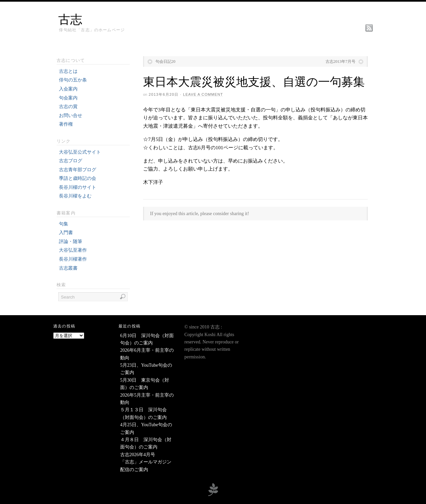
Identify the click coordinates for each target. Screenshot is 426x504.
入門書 (66, 233)
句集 (64, 224)
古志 (70, 20)
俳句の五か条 (73, 80)
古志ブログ (71, 161)
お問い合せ (71, 116)
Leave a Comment (203, 94)
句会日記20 (165, 62)
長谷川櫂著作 (73, 259)
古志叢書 (68, 268)
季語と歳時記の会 (78, 178)
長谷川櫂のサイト (78, 187)
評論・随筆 (71, 242)
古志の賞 (68, 107)
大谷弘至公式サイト (80, 152)
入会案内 (68, 89)
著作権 (66, 124)
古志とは (68, 71)
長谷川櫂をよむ (75, 196)
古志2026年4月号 (138, 455)
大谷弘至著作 (73, 250)
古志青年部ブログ (78, 170)
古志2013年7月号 (340, 62)
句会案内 (68, 98)
